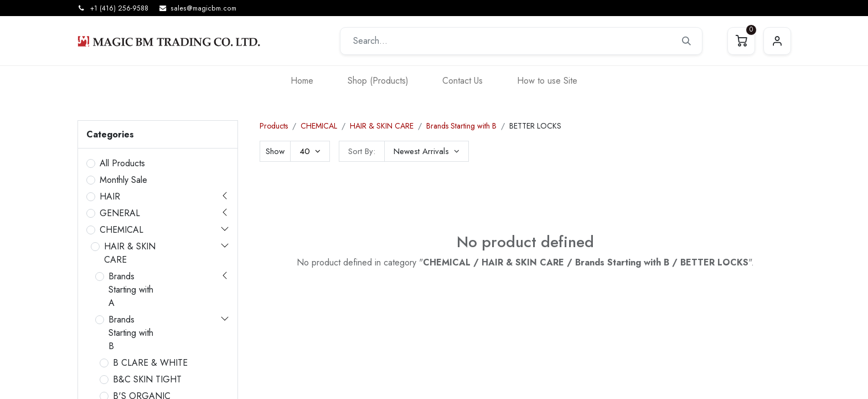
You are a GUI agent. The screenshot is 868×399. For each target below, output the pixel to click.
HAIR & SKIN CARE (130, 253)
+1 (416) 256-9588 (119, 8)
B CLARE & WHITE (150, 363)
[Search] (686, 41)
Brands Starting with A (131, 290)
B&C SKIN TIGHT (147, 379)
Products (274, 126)
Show (275, 151)
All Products (122, 163)
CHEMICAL (122, 230)
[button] (427, 151)
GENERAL (120, 213)
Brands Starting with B (131, 333)
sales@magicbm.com (203, 8)
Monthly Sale (123, 180)
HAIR (110, 196)
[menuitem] (302, 81)
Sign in (777, 41)
